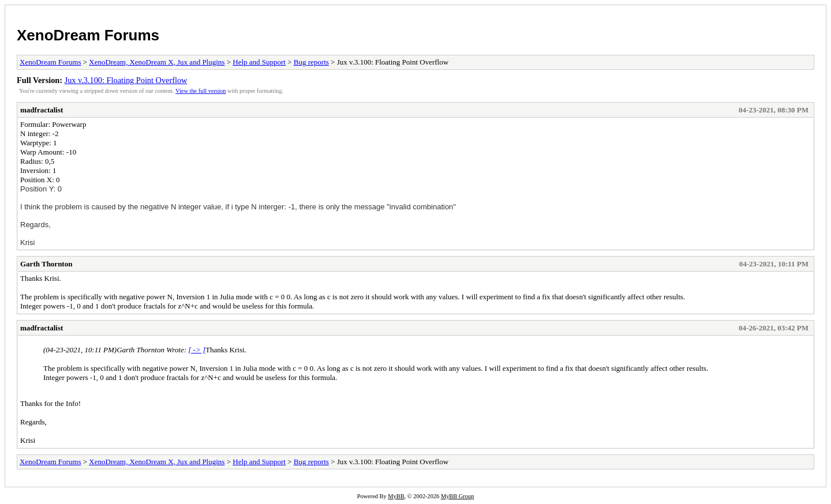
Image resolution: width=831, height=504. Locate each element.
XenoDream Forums (88, 35)
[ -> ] (197, 350)
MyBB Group (457, 496)
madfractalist (42, 110)
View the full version (201, 91)
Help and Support (259, 62)
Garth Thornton (46, 264)
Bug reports (311, 62)
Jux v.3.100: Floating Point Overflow (126, 80)
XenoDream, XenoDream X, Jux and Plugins (157, 62)
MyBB (396, 496)
